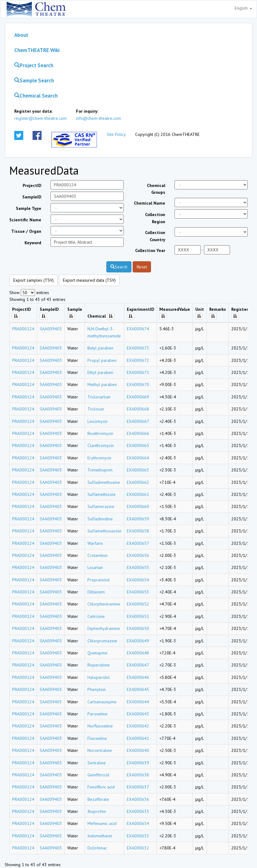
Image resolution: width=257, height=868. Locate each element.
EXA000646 (138, 677)
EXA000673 (138, 348)
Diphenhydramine (104, 628)
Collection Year (150, 250)
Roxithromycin (100, 433)
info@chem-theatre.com (98, 118)
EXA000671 (138, 372)
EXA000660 (138, 506)
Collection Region (155, 218)
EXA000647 (138, 665)
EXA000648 (138, 653)
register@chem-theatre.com (40, 118)
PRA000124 (23, 329)
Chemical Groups (156, 189)
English (243, 8)
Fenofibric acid (101, 787)
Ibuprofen (97, 811)
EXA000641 (138, 738)
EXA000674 (138, 329)
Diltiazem (96, 592)
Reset (142, 267)
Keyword (33, 243)
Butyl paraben (100, 348)
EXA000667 (138, 421)
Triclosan (96, 409)
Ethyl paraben (100, 372)
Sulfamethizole (102, 494)
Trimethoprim (100, 470)
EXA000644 (138, 702)
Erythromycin (99, 458)
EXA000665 (138, 445)
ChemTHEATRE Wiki (37, 50)
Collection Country (155, 236)
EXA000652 (138, 604)
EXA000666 (138, 433)
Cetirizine (96, 616)
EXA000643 (138, 714)
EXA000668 (138, 409)
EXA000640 (138, 750)
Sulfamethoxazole (104, 531)
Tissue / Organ (26, 231)
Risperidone (99, 665)
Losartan (95, 567)
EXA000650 (138, 628)
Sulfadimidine (100, 519)
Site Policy (116, 134)
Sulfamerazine (101, 506)
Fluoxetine (97, 738)
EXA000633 (138, 836)
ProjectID (32, 185)
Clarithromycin (101, 445)
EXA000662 (138, 482)
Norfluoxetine (100, 726)
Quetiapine (97, 653)
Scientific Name (25, 220)
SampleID (32, 197)
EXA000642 (138, 726)
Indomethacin (100, 836)
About (21, 35)
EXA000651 (138, 616)
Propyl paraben (102, 360)
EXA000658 (138, 531)
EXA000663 (138, 470)
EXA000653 (138, 592)
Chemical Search (36, 96)
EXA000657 (138, 543)
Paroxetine (97, 714)
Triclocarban (99, 397)
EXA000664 (138, 458)
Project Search (34, 65)
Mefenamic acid (102, 823)
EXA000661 (138, 494)
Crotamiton (97, 555)
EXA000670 (138, 384)
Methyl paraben (102, 384)
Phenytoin (97, 689)
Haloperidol (99, 677)
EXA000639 (138, 763)
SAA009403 (51, 329)
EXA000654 (138, 580)
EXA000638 (138, 775)
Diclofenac (97, 848)
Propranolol (99, 580)
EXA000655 (138, 567)
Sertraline (97, 763)
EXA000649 (138, 641)
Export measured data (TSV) (89, 280)
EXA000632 (138, 848)
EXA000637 (138, 787)
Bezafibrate (98, 799)
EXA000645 (138, 689)
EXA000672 (138, 360)
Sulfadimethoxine (104, 482)
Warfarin (95, 543)
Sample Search (34, 80)
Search (119, 267)
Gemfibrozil (98, 775)
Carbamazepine (102, 702)
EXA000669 (138, 397)
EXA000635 (138, 811)
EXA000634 (138, 823)
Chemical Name (150, 203)
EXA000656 (138, 555)
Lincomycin (97, 421)
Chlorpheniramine (104, 604)
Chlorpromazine (102, 641)
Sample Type (29, 208)
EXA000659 (138, 519)
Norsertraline (100, 750)
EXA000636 (138, 799)
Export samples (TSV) (33, 280)
